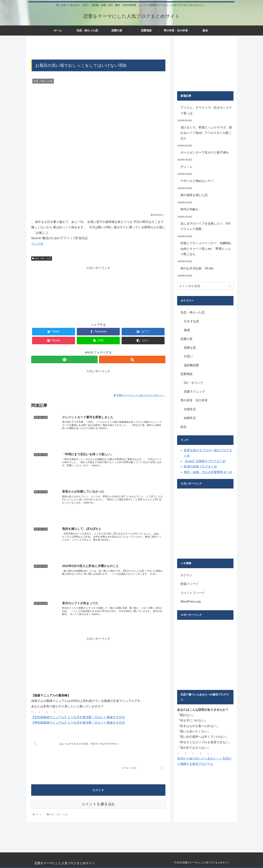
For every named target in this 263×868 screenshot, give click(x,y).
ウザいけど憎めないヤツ (197, 181)
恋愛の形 (187, 339)
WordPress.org (191, 602)
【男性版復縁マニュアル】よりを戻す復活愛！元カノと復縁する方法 (78, 722)
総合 (183, 427)
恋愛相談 (187, 374)
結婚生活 (190, 418)
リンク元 (37, 244)
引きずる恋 (191, 321)
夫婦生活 (190, 409)
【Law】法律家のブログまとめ (205, 461)
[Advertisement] (98, 48)
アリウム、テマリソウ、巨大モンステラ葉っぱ (206, 110)
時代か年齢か (190, 209)
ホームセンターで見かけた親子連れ (205, 152)
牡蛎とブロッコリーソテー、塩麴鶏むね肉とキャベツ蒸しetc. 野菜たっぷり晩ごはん (206, 249)
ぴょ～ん (187, 167)
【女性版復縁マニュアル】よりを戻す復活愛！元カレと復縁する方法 (78, 717)
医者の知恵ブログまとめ (200, 467)
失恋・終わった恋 (42, 258)
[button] (230, 286)
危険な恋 (190, 348)
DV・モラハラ (193, 383)
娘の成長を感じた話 (194, 195)
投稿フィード (190, 584)
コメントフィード (193, 593)
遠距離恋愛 (191, 365)
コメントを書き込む (98, 804)
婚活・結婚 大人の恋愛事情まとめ (208, 472)
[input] (205, 286)
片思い (188, 356)
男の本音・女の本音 (194, 400)
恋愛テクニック (194, 392)
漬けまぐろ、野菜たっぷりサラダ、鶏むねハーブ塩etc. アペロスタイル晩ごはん (206, 133)
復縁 (187, 330)
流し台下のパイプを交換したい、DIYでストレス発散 (206, 226)
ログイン (187, 575)
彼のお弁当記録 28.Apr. (197, 268)
